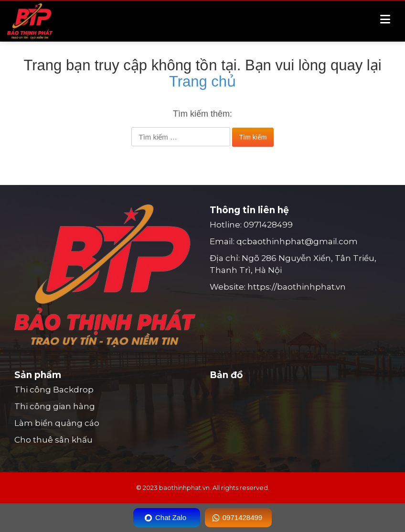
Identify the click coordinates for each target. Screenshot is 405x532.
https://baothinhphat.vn (297, 287)
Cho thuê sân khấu (53, 440)
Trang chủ (202, 81)
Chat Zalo (171, 517)
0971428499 (268, 225)
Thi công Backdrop (54, 390)
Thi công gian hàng (55, 406)
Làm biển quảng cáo (57, 423)
